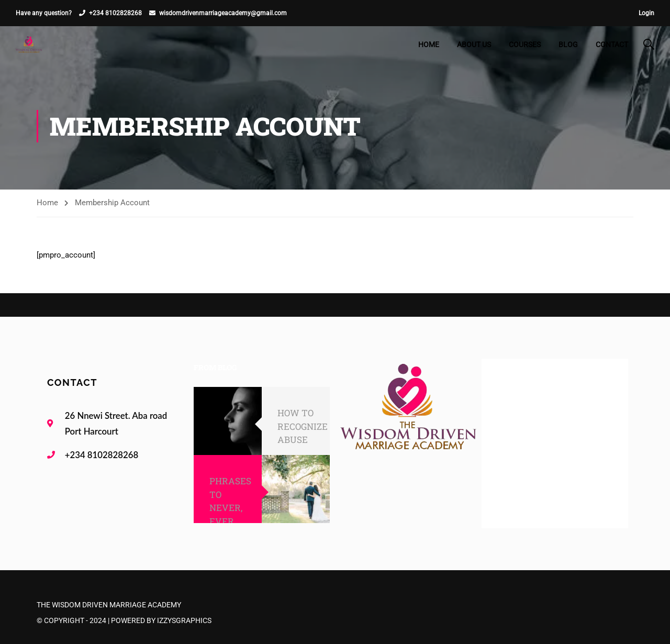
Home (429, 45)
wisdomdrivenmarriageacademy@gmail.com (223, 13)
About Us (474, 45)
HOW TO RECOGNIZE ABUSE (303, 426)
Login (646, 13)
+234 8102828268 (115, 13)
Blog (568, 45)
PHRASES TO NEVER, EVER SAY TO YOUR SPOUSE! (230, 521)
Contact (612, 45)
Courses (525, 45)
